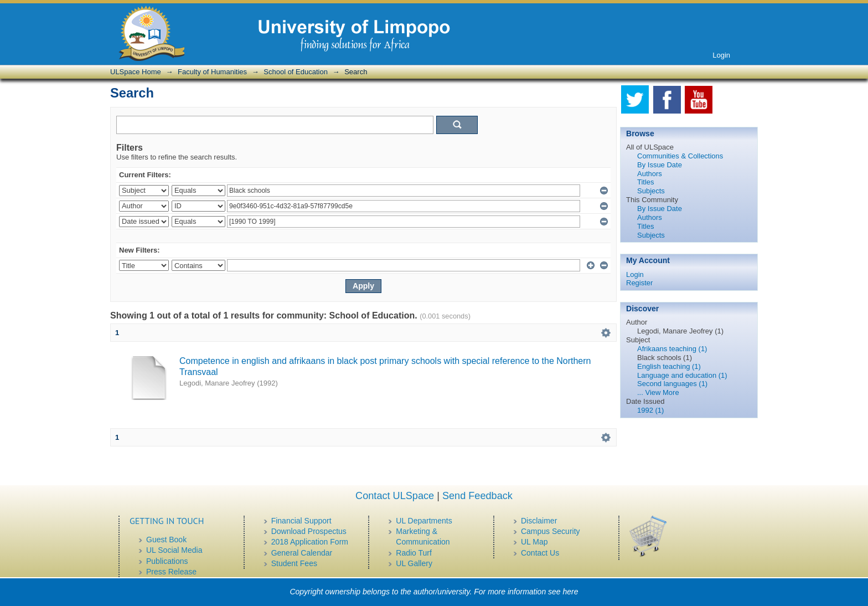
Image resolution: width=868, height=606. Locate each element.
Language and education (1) (682, 375)
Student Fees (294, 563)
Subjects (651, 191)
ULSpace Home (136, 72)
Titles (646, 182)
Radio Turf (414, 553)
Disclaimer (539, 521)
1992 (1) (650, 410)
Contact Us (540, 553)
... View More (658, 392)
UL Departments (424, 521)
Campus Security (551, 531)
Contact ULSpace (395, 496)
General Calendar (302, 553)
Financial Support (301, 521)
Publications (167, 561)
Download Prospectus (309, 531)
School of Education (296, 72)
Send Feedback (477, 496)
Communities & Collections (680, 156)
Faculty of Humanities (212, 72)
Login (721, 55)
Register (639, 283)
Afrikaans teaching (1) (672, 349)
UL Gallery (414, 563)
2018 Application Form (310, 542)
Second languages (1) (672, 384)
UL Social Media (174, 550)
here (571, 592)
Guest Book (166, 540)
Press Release (171, 572)
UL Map (534, 542)
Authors (650, 174)
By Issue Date (660, 165)
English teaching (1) (669, 366)
